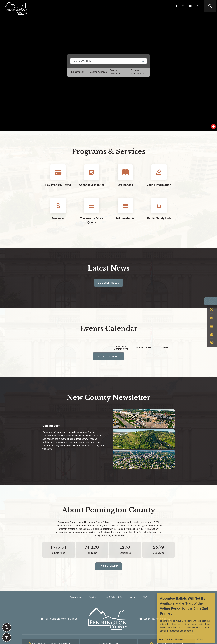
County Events (143, 348)
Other (165, 348)
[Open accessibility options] (7, 637)
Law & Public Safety (136, 7)
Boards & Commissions (121, 348)
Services (110, 7)
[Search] (142, 61)
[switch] (213, 127)
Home (70, 7)
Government (87, 7)
